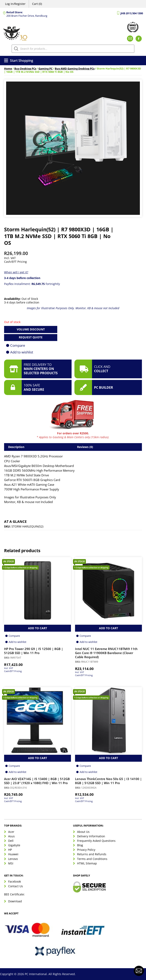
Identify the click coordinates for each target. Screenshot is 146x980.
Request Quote (31, 337)
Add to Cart (38, 628)
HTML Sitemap (87, 863)
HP (10, 850)
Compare (18, 345)
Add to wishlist (22, 352)
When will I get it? (16, 272)
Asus (11, 836)
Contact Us (16, 886)
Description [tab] (16, 447)
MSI (11, 863)
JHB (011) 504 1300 (132, 13)
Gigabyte (14, 845)
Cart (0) (37, 4)
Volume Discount (31, 329)
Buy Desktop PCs (25, 69)
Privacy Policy (86, 850)
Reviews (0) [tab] (85, 447)
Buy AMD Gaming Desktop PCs (75, 69)
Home (8, 69)
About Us (83, 832)
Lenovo (13, 859)
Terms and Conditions (92, 859)
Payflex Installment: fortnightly (32, 284)
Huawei (13, 854)
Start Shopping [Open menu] (19, 61)
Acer (11, 832)
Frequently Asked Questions (96, 841)
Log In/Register (15, 4)
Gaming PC (45, 69)
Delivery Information (91, 836)
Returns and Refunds (92, 854)
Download (15, 901)
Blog (80, 845)
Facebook (15, 881)
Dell (11, 841)
